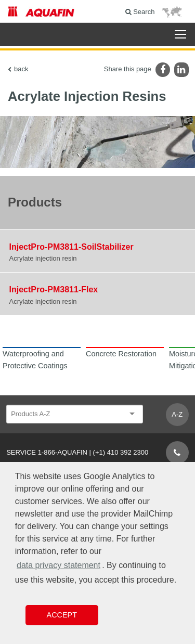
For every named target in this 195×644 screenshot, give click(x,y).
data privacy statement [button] (58, 565)
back (21, 69)
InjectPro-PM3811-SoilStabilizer (71, 247)
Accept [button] (62, 615)
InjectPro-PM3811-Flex (54, 289)
